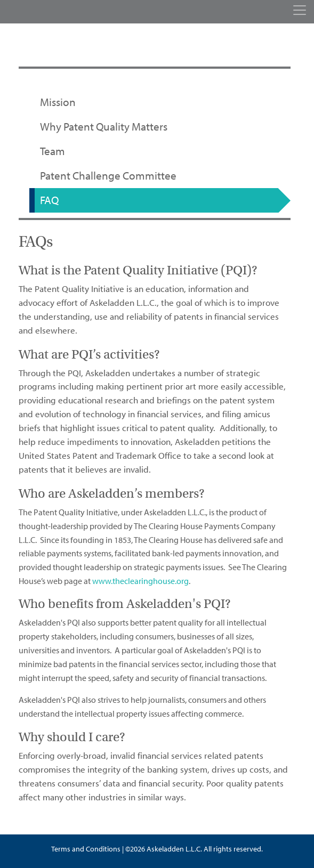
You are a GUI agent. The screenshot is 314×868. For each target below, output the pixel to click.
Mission (58, 102)
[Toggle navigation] (300, 10)
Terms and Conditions (86, 849)
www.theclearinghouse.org (140, 581)
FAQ (49, 200)
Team (53, 151)
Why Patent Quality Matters (104, 127)
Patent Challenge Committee (108, 176)
